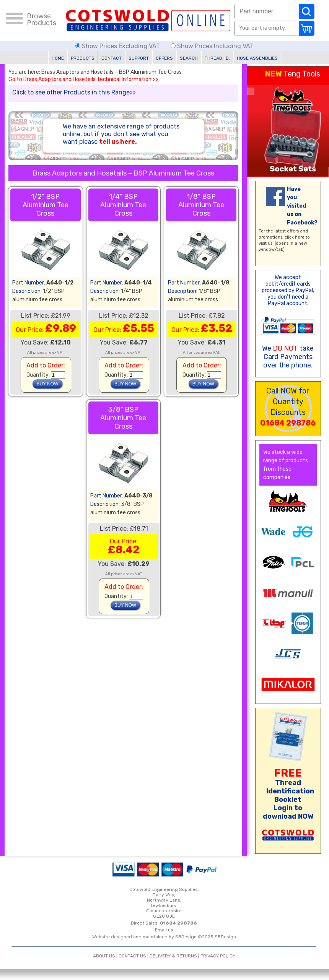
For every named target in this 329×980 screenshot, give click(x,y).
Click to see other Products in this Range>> (74, 92)
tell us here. (118, 142)
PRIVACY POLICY (218, 956)
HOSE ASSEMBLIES (257, 58)
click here (295, 237)
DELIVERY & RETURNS (173, 956)
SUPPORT (139, 58)
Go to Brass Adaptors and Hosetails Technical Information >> (83, 80)
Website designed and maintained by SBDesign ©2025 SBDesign (164, 937)
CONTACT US (132, 956)
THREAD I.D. (217, 58)
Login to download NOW (288, 812)
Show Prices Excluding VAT (118, 46)
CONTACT (112, 58)
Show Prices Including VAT (212, 46)
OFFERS (164, 58)
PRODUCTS (83, 58)
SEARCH (189, 58)
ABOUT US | (106, 956)
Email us (164, 930)
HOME (58, 58)
